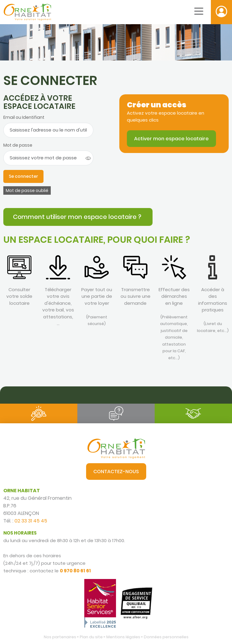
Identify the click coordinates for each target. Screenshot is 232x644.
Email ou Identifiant (24, 117)
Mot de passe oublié (27, 190)
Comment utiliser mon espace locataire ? (78, 217)
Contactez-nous (116, 472)
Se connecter (23, 176)
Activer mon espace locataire (171, 139)
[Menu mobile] (199, 11)
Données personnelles (166, 637)
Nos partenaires (60, 637)
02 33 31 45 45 (31, 521)
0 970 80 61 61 (75, 571)
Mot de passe (18, 145)
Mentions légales (123, 637)
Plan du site (91, 637)
